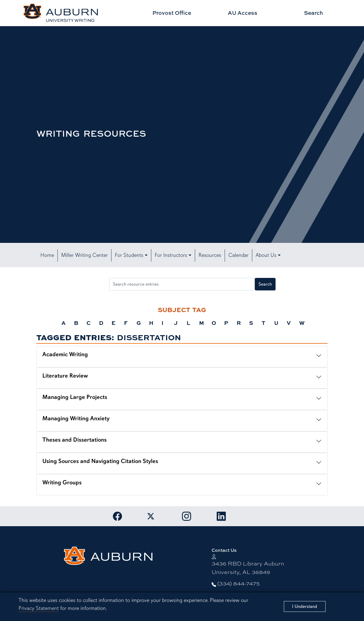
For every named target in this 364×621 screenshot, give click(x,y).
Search (314, 13)
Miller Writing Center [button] (84, 255)
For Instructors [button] (171, 255)
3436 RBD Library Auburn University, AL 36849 (248, 567)
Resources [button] (210, 255)
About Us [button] (266, 255)
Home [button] (47, 255)
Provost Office (172, 13)
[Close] (305, 606)
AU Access (243, 13)
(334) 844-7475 (239, 583)
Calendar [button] (238, 255)
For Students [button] (129, 255)
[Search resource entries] (182, 284)
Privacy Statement (39, 608)
